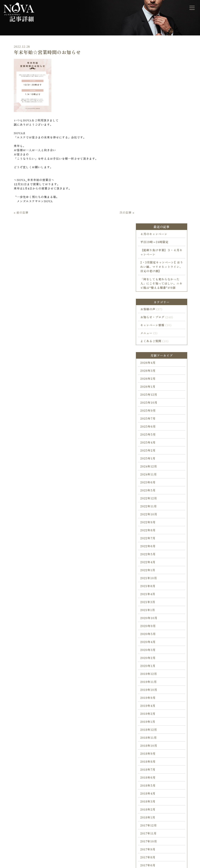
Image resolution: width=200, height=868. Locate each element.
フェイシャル (53, 795)
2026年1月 (151, 269)
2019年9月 (151, 580)
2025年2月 (151, 332)
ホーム (16, 781)
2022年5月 (151, 436)
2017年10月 (152, 723)
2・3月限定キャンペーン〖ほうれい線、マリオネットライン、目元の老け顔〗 (165, 142)
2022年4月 (151, 444)
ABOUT (82, 772)
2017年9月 (151, 731)
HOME (15, 772)
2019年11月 (152, 564)
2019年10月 (152, 572)
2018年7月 (151, 652)
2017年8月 (151, 739)
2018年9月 (151, 636)
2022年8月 (151, 412)
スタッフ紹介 (86, 795)
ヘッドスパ (52, 829)
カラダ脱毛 (52, 788)
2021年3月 (151, 484)
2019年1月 (151, 604)
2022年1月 (151, 452)
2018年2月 (151, 691)
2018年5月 (151, 667)
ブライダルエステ (56, 808)
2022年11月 (152, 388)
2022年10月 (152, 396)
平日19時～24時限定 (158, 117)
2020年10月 (152, 500)
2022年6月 (151, 428)
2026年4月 (151, 245)
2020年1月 (151, 548)
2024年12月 (152, 348)
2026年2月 (151, 261)
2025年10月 (152, 285)
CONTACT (115, 772)
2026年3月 (151, 253)
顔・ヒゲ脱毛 (53, 781)
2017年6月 (151, 747)
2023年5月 (151, 372)
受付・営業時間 (87, 808)
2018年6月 (151, 660)
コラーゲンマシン (56, 802)
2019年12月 (152, 556)
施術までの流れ (22, 788)
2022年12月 (152, 380)
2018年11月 (152, 620)
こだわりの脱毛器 (23, 802)
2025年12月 (152, 277)
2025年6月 (152, 308)
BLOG (15, 812)
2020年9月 (152, 508)
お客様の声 (151, 188)
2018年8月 (151, 644)
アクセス (83, 815)
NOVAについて (87, 781)
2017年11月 (152, 715)
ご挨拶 (82, 788)
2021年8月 (151, 468)
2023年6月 (151, 364)
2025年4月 (151, 324)
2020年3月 (151, 532)
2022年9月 (151, 404)
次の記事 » (124, 273)
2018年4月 (151, 675)
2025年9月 (152, 293)
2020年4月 (151, 524)
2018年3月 (151, 683)
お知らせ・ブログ (156, 196)
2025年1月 (151, 340)
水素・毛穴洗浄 (54, 822)
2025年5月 (152, 316)
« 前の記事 (19, 273)
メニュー (150, 212)
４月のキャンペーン (157, 109)
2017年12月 (152, 707)
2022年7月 (151, 420)
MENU (48, 772)
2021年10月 (152, 460)
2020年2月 (151, 540)
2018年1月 (151, 699)
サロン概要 (85, 802)
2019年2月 (151, 596)
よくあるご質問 (154, 220)
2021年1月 (151, 492)
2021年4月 (151, 476)
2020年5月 (152, 516)
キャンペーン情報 (156, 204)
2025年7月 (151, 301)
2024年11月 (152, 356)
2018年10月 (152, 628)
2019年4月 (151, 588)
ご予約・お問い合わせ (122, 781)
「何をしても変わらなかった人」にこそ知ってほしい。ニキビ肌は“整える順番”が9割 (165, 159)
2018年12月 (152, 612)
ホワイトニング (54, 835)
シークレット (53, 815)
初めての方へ (20, 795)
